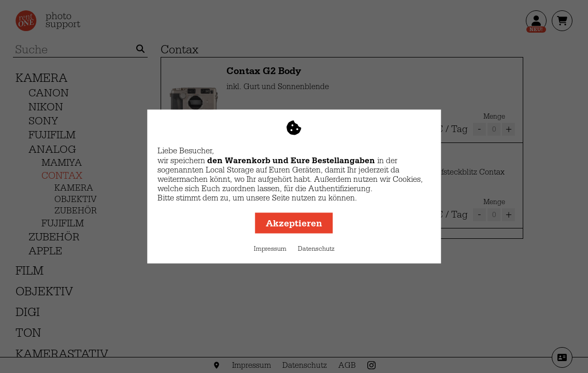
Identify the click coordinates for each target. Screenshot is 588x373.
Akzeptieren (294, 223)
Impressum (270, 249)
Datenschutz (316, 249)
